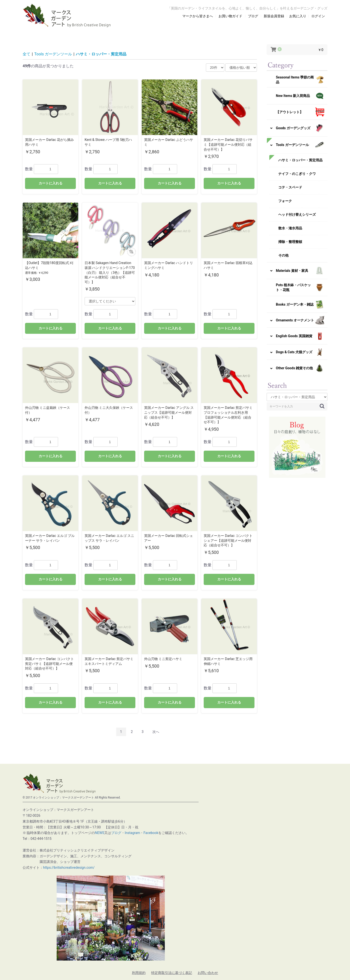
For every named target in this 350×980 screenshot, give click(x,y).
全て (26, 54)
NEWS (100, 833)
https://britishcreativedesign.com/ (69, 868)
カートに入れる (51, 183)
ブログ (116, 833)
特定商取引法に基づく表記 (172, 973)
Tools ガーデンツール (53, 54)
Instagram (132, 833)
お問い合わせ (208, 973)
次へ (156, 732)
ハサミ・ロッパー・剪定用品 (101, 54)
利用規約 (139, 973)
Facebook (151, 833)
